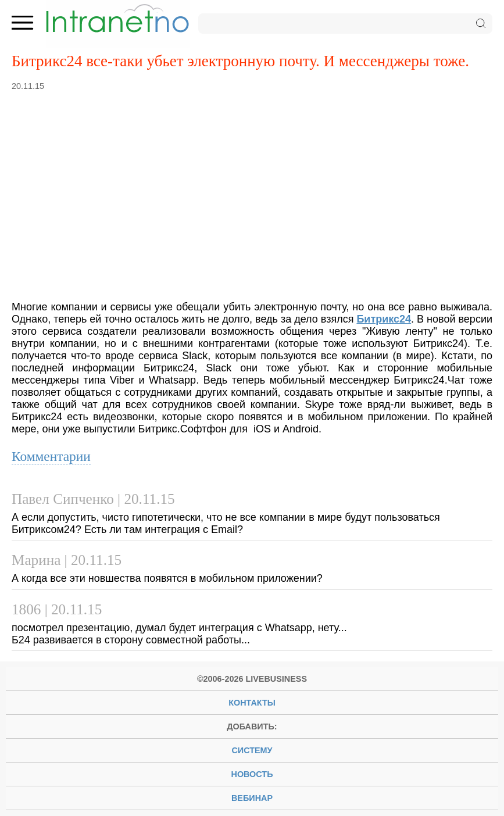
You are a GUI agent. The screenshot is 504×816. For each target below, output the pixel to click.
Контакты (252, 703)
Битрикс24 (384, 319)
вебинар (252, 798)
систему (252, 750)
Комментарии (51, 456)
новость (252, 774)
